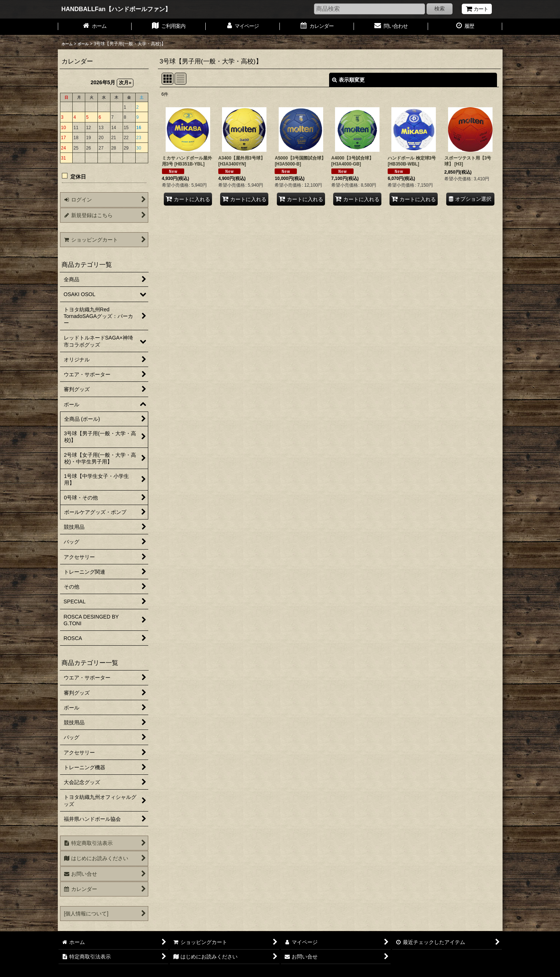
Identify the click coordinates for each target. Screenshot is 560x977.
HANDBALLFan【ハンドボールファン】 (116, 9)
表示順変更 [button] (348, 80)
